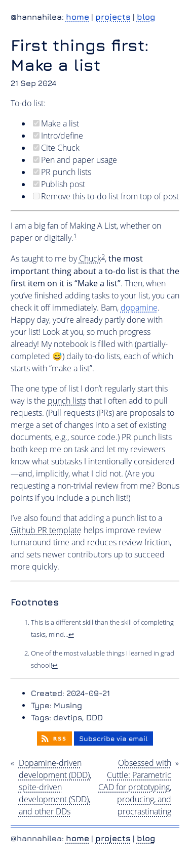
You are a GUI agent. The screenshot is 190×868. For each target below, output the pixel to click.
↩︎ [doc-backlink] (71, 634)
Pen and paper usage (75, 160)
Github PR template (46, 530)
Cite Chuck (56, 148)
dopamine (139, 308)
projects (113, 17)
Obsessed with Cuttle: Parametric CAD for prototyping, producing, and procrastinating (135, 787)
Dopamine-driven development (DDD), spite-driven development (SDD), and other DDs (55, 787)
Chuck (90, 258)
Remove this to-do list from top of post (106, 196)
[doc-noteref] (75, 238)
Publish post (59, 184)
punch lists (67, 401)
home (78, 17)
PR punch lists (62, 172)
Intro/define (58, 136)
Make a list (56, 123)
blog (146, 17)
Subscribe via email (113, 739)
